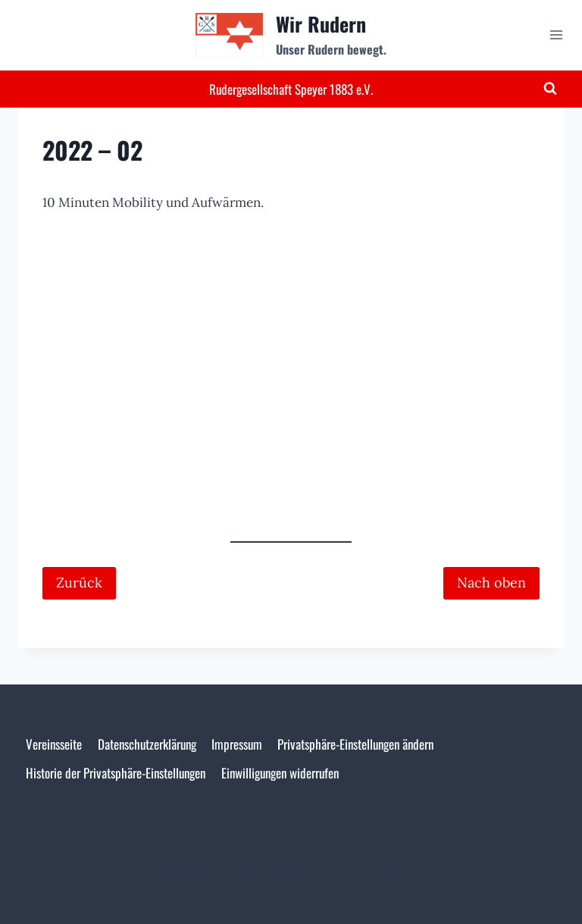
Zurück (79, 583)
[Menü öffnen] (556, 35)
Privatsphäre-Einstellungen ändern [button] (355, 744)
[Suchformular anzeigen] (550, 89)
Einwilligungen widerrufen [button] (280, 773)
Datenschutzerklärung (147, 744)
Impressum (237, 744)
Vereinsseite (54, 744)
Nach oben (491, 583)
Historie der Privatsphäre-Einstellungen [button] (116, 773)
